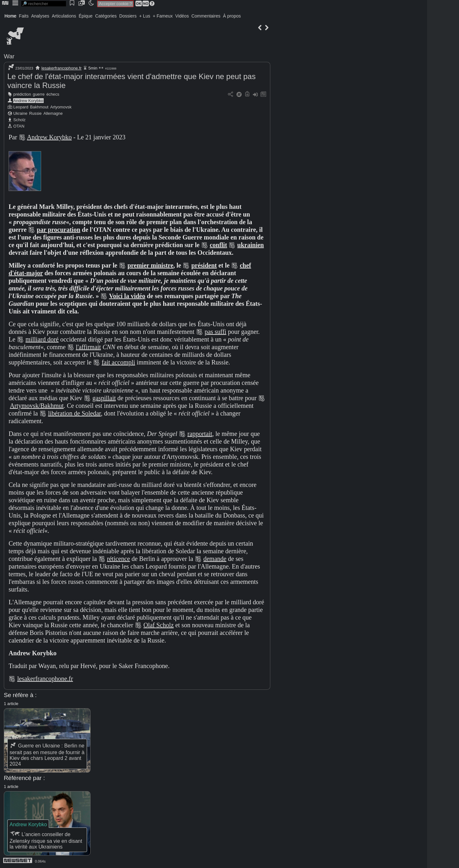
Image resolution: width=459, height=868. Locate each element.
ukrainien (250, 245)
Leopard (21, 107)
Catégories (106, 16)
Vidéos (182, 16)
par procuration (58, 230)
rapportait (200, 434)
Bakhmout (39, 107)
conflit (218, 245)
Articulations (64, 16)
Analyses (40, 16)
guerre (39, 94)
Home (10, 16)
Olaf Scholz (159, 625)
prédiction (22, 94)
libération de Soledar (75, 413)
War (9, 56)
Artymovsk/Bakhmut (37, 406)
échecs (53, 94)
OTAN (19, 126)
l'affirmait (88, 347)
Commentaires (206, 16)
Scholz (19, 120)
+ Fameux (163, 16)
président (204, 265)
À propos (232, 16)
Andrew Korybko (28, 101)
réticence (119, 559)
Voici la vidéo (127, 296)
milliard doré (42, 339)
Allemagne (53, 113)
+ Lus (145, 16)
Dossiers (128, 16)
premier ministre (150, 265)
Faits (24, 16)
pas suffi (215, 332)
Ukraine (20, 113)
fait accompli (118, 362)
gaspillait (104, 398)
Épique (86, 16)
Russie (35, 113)
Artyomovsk (61, 107)
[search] (44, 4)
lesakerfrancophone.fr (62, 68)
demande (215, 559)
